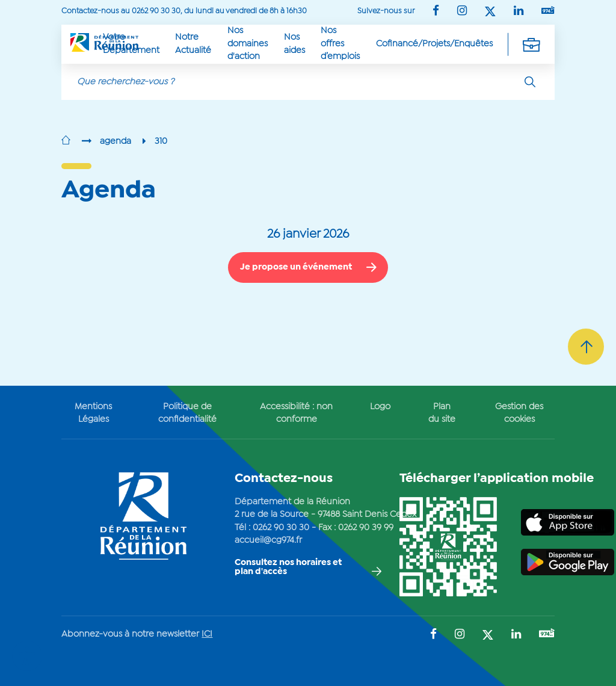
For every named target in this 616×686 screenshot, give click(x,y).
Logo (380, 407)
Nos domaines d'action (248, 44)
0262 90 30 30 (281, 528)
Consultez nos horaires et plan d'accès (288, 567)
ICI (207, 634)
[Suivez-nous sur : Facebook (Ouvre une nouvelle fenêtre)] (436, 12)
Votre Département (131, 44)
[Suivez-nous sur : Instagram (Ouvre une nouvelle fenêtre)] (462, 12)
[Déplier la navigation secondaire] (531, 44)
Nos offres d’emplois (340, 44)
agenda (115, 141)
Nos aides (294, 44)
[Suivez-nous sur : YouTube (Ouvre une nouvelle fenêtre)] (548, 11)
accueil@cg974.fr (268, 540)
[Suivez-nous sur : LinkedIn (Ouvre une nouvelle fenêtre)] (519, 12)
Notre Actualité (193, 44)
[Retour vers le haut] (586, 347)
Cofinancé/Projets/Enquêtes (434, 44)
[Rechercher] (530, 82)
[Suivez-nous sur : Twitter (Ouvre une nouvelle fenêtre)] (490, 12)
